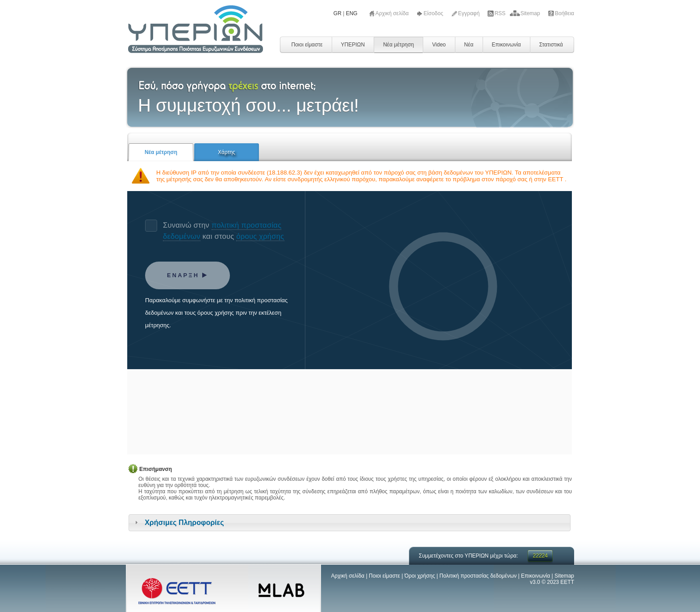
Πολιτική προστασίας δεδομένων (478, 576)
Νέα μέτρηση (398, 45)
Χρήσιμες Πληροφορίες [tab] (178, 522)
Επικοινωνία (506, 45)
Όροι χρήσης (420, 576)
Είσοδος (434, 13)
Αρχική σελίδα (393, 13)
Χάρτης (227, 152)
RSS (501, 13)
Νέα (469, 45)
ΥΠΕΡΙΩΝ (353, 45)
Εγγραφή (470, 13)
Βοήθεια (565, 13)
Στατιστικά (551, 45)
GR (337, 13)
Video (439, 45)
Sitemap (531, 13)
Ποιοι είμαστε (307, 45)
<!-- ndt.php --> (350, 323)
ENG (352, 13)
